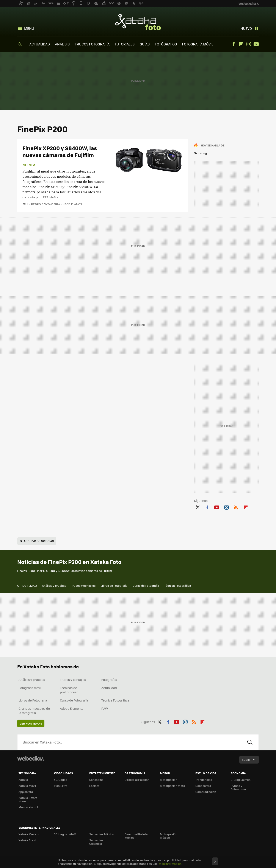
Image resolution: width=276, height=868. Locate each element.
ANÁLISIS (62, 44)
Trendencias (204, 780)
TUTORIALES (125, 44)
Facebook (234, 44)
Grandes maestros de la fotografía (34, 711)
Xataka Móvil (27, 786)
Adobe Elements (72, 708)
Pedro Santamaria (45, 204)
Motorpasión (169, 780)
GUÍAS (145, 44)
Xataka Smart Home (28, 799)
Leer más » (50, 197)
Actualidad (109, 688)
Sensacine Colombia (96, 842)
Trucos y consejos (83, 586)
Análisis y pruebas (54, 586)
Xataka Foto (138, 22)
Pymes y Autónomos (238, 787)
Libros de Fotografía (114, 586)
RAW (105, 708)
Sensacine (96, 780)
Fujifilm (29, 165)
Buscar (250, 742)
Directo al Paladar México (137, 836)
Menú (29, 28)
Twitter (198, 507)
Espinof (94, 786)
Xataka (23, 780)
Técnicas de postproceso (69, 690)
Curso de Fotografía (146, 586)
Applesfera (26, 792)
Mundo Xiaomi (28, 807)
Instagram (249, 44)
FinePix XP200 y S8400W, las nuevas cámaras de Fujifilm (60, 151)
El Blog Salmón (241, 780)
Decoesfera (203, 786)
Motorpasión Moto (172, 786)
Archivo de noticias (39, 541)
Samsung (200, 153)
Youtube (256, 44)
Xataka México (29, 834)
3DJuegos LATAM (65, 834)
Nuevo (246, 28)
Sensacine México (102, 834)
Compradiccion (206, 792)
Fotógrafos (109, 680)
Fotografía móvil (30, 688)
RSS (236, 507)
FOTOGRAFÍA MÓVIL (198, 44)
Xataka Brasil (27, 840)
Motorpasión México (169, 836)
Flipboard (241, 44)
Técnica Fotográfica (178, 586)
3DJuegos (60, 780)
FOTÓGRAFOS (166, 44)
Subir (246, 760)
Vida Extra (61, 786)
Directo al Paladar (137, 780)
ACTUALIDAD (40, 44)
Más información (170, 864)
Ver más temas (31, 723)
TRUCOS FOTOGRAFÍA (92, 44)
